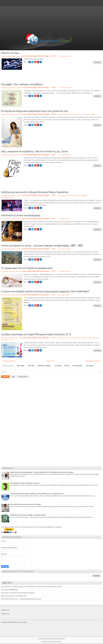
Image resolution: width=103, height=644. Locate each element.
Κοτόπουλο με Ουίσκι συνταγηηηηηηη (21, 215)
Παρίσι (84, 338)
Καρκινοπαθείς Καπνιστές (75, 338)
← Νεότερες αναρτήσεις (8, 361)
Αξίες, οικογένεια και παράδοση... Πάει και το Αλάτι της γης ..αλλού (34, 151)
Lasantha (58, 642)
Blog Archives (23, 377)
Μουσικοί (78, 114)
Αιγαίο (59, 195)
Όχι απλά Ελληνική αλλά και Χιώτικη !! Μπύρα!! (26, 504)
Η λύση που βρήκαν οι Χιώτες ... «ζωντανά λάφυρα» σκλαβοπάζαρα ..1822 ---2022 (42, 245)
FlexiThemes (51, 642)
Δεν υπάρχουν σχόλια (64, 56)
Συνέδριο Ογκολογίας (93, 338)
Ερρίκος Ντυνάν (62, 338)
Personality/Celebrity (44, 366)
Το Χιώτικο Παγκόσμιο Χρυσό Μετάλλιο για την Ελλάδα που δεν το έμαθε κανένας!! (37, 494)
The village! (58, 366)
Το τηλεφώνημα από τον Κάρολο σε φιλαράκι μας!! (27, 268)
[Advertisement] (51, 15)
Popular (5, 377)
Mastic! (67, 366)
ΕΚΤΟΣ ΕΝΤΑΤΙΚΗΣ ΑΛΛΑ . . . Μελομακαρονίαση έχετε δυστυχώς (21, 599)
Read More (97, 62)
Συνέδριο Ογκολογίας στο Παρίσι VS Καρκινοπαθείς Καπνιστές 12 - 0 (36, 334)
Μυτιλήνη (71, 195)
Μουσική (72, 114)
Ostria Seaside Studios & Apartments (14, 622)
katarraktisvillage (57, 639)
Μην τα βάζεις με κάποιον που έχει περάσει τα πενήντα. (18, 593)
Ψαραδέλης (84, 195)
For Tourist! (90, 366)
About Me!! (31, 366)
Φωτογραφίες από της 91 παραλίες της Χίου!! (25, 483)
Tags (13, 377)
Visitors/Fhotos (78, 366)
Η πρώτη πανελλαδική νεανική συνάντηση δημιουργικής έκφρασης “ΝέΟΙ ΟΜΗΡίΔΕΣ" (45, 291)
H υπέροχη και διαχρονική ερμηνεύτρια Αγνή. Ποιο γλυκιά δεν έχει (34, 111)
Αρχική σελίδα (51, 361)
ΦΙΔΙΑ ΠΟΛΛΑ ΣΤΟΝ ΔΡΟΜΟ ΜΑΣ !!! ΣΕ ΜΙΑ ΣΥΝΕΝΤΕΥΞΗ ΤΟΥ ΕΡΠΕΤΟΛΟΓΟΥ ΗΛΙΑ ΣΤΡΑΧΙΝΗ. (42, 472)
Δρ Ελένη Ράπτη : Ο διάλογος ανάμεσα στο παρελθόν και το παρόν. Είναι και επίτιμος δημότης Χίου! (31, 587)
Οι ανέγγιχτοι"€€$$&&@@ (9, 590)
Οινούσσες (77, 195)
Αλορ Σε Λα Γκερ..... (11, 53)
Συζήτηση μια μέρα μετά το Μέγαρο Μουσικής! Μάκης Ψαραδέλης (35, 192)
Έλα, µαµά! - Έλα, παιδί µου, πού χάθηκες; (22, 84)
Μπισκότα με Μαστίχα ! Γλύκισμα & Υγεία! (14, 596)
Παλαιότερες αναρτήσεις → (94, 361)
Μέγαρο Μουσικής (63, 114)
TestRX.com (5, 610)
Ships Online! (21, 366)
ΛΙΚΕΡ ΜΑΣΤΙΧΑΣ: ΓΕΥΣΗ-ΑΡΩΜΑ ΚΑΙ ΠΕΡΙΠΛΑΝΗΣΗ (28, 515)
